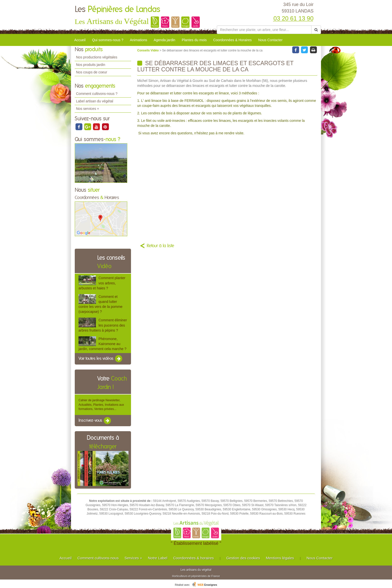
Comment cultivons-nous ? (97, 94)
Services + (133, 558)
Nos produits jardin (91, 65)
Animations (138, 40)
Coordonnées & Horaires (232, 40)
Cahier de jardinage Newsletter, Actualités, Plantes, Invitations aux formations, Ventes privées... (101, 404)
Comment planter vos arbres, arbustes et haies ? (102, 283)
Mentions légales (280, 558)
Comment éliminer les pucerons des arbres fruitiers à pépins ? (103, 325)
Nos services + (87, 109)
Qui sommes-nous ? (108, 40)
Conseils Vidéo (148, 50)
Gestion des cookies (243, 558)
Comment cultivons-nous (98, 558)
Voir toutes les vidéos (101, 359)
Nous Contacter (270, 40)
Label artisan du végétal (95, 101)
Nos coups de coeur (92, 72)
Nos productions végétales (97, 57)
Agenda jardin (164, 40)
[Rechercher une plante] (264, 30)
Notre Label (158, 558)
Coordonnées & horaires (194, 558)
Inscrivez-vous (95, 421)
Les (117, 9)
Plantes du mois (194, 40)
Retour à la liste (160, 246)
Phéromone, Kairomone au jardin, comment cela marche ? (102, 344)
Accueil (80, 40)
